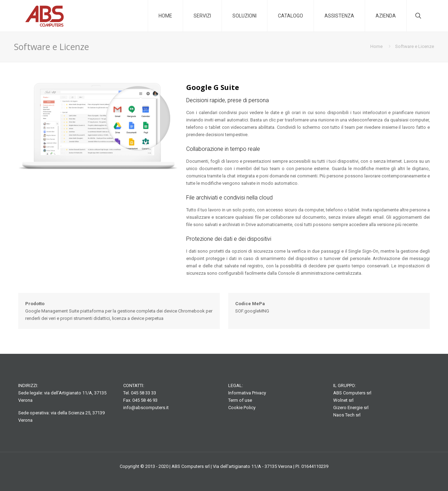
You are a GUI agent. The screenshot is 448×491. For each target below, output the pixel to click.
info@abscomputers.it (146, 408)
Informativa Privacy (247, 393)
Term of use (240, 400)
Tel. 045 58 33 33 (140, 393)
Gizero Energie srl (351, 408)
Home (376, 46)
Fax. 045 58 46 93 (140, 400)
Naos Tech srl (347, 415)
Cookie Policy (242, 408)
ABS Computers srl (352, 393)
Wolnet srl (343, 400)
